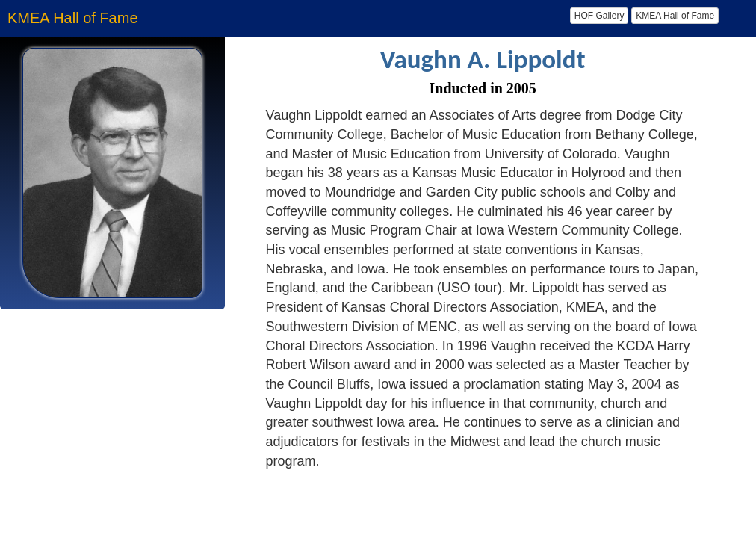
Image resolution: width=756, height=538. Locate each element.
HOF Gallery (599, 16)
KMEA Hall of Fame (675, 16)
